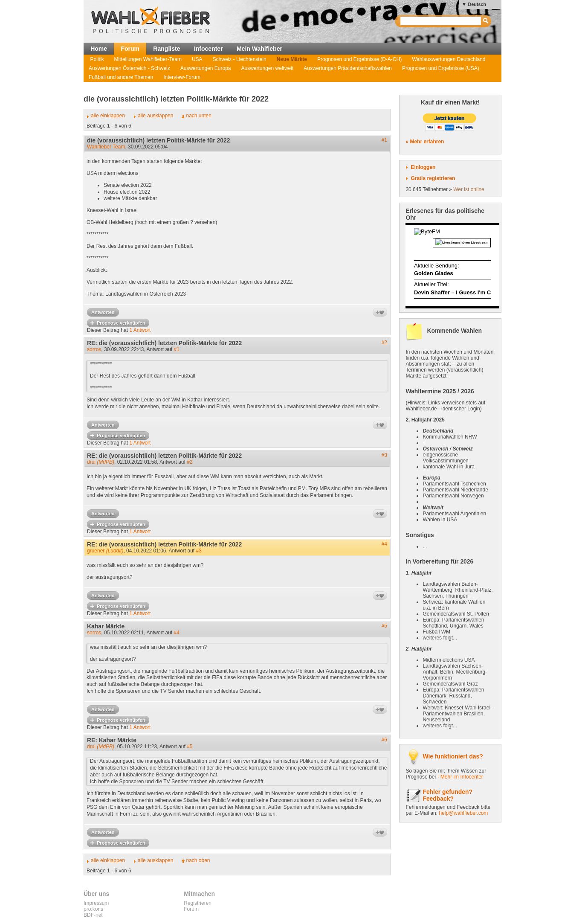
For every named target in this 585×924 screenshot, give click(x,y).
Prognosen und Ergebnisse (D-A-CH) (359, 59)
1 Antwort (140, 330)
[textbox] (441, 21)
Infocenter (209, 49)
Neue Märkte (292, 59)
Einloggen (423, 167)
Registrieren (198, 903)
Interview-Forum (182, 77)
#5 (384, 626)
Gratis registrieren (433, 178)
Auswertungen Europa (206, 68)
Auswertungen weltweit (268, 68)
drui (101, 462)
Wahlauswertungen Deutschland (449, 59)
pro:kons (93, 909)
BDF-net (93, 915)
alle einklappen (108, 116)
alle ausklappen (155, 116)
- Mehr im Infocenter (460, 777)
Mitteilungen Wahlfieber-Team (148, 59)
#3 (384, 455)
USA (197, 59)
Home (99, 49)
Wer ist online (469, 189)
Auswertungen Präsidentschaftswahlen (348, 68)
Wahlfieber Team (106, 147)
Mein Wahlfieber (259, 49)
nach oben (198, 860)
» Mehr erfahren (425, 142)
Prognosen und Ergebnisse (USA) (441, 68)
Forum (130, 49)
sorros (94, 349)
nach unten (198, 116)
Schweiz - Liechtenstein (240, 59)
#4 (384, 544)
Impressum (96, 903)
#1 (384, 140)
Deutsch (477, 4)
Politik (97, 59)
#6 (384, 740)
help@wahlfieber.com (463, 813)
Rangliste (167, 49)
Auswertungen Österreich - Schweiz (129, 68)
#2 (384, 343)
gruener (105, 551)
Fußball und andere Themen (121, 77)
